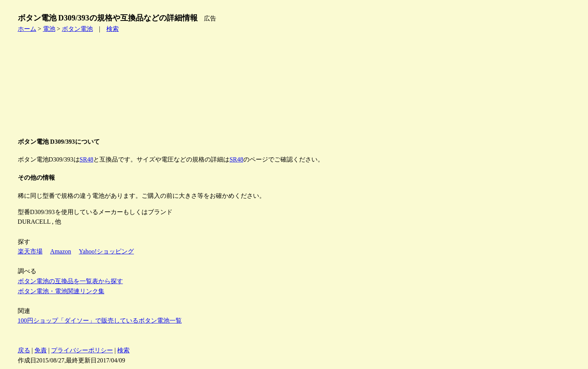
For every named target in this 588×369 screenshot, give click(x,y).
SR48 (87, 159)
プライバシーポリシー (82, 350)
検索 (113, 29)
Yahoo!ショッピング (106, 251)
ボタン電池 (77, 29)
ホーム (27, 29)
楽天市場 (30, 251)
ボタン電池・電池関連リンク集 (61, 291)
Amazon (61, 251)
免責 (41, 350)
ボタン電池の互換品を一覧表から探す (70, 281)
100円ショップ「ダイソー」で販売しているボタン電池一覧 (100, 321)
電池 (49, 29)
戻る (24, 350)
